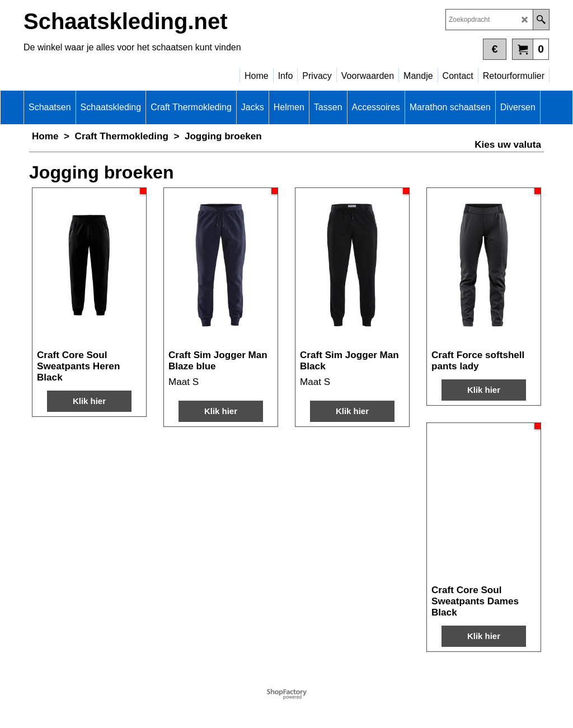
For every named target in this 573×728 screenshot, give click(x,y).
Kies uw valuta (508, 145)
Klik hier (89, 401)
